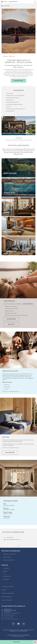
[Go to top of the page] (18, 546)
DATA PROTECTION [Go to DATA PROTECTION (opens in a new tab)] (7, 597)
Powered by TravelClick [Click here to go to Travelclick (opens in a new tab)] (18, 637)
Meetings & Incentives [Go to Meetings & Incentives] (10, 554)
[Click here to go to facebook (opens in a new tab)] (13, 624)
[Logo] (18, 6)
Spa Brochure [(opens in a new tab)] (19, 81)
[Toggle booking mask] (17, 642)
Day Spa (6, 437)
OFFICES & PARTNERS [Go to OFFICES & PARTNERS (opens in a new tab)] (9, 560)
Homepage (5, 56)
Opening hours (11, 501)
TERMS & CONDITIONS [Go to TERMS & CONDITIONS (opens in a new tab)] (8, 593)
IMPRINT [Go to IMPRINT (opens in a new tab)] (4, 590)
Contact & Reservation (11, 392)
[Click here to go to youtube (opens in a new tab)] (18, 624)
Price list (11, 324)
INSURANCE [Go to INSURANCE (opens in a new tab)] (6, 579)
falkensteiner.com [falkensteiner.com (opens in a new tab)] (13, 2)
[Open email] (35, 642)
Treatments (9, 301)
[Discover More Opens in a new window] (10, 453)
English (4, 2)
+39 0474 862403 (10, 537)
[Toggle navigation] (2, 6)
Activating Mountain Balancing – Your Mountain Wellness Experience (18, 66)
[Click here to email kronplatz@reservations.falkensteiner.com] (11, 613)
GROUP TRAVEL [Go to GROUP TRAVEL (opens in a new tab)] (7, 557)
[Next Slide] (34, 31)
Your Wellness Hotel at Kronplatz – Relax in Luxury (18, 61)
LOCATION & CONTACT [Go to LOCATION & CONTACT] (8, 587)
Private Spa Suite (10, 371)
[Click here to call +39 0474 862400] (7, 617)
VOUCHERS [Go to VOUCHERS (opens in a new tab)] (6, 568)
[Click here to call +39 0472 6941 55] (10, 619)
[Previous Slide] (3, 31)
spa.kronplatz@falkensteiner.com (13, 539)
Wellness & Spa (12, 56)
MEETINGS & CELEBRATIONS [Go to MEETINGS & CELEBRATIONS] (11, 551)
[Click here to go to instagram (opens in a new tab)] (24, 624)
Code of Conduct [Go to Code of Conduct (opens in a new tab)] (7, 600)
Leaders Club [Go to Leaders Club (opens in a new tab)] (7, 576)
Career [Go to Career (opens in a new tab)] (5, 571)
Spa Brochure (11, 319)
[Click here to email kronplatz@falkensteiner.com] (8, 615)
